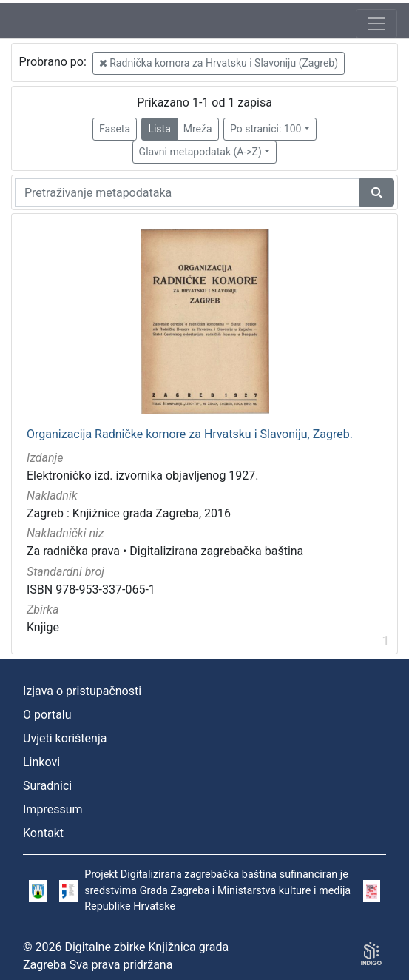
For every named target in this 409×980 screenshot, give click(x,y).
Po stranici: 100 (266, 129)
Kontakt (43, 833)
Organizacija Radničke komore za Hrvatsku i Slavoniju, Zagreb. (190, 434)
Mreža (198, 129)
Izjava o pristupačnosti (82, 691)
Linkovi (41, 762)
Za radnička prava (73, 551)
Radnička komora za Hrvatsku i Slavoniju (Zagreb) (219, 63)
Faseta (115, 129)
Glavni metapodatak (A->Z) (200, 152)
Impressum (53, 809)
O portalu (47, 715)
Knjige (43, 627)
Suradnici (47, 786)
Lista (159, 129)
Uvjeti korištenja (65, 738)
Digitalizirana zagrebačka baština (216, 551)
